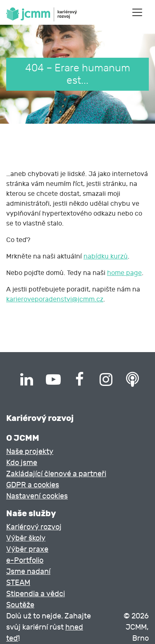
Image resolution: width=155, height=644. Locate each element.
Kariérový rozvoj (34, 527)
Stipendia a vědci (36, 594)
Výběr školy (26, 538)
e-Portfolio (25, 561)
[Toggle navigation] (137, 12)
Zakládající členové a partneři (56, 474)
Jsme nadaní (28, 572)
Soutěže (20, 605)
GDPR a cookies (33, 485)
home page (124, 273)
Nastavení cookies (37, 496)
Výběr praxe (27, 549)
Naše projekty (30, 452)
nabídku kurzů (106, 256)
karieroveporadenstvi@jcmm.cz (55, 299)
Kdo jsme (22, 463)
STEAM (18, 583)
